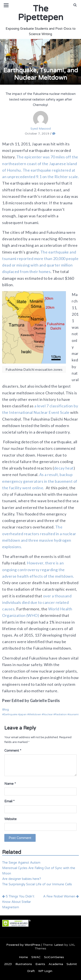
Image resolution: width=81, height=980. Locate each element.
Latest (59, 945)
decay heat (64, 468)
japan (23, 714)
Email (9, 801)
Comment (13, 751)
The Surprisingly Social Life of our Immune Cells (37, 884)
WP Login (45, 971)
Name (10, 784)
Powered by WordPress (23, 945)
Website (10, 819)
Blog (6, 709)
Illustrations (24, 964)
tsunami (74, 714)
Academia (56, 964)
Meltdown (35, 714)
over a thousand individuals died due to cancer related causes (37, 602)
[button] (75, 5)
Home (23, 957)
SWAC (36, 957)
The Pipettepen (41, 13)
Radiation (61, 714)
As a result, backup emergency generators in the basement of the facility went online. (40, 481)
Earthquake (11, 714)
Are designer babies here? (22, 879)
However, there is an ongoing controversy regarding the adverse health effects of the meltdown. (38, 569)
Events (40, 964)
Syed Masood (41, 121)
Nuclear (48, 714)
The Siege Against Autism (21, 863)
